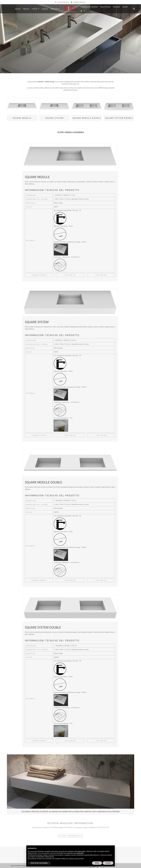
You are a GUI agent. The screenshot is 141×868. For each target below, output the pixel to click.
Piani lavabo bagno (79, 67)
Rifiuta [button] (97, 863)
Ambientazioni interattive (89, 7)
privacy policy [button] (81, 851)
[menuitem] (83, 11)
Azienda (18, 9)
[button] (134, 9)
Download (116, 7)
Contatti (125, 7)
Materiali (26, 9)
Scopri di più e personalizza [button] (39, 863)
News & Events (105, 7)
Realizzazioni (55, 9)
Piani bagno (58, 67)
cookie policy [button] (80, 853)
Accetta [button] (108, 863)
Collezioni (45, 9)
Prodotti (35, 9)
